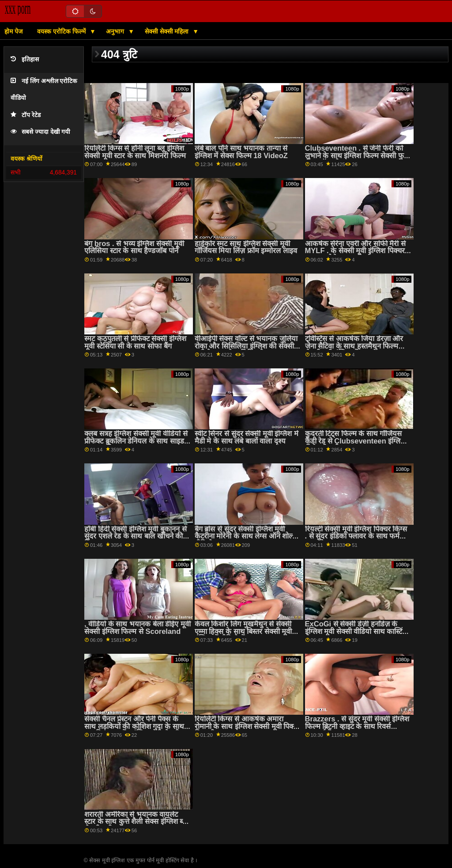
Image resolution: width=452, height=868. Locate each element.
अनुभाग (116, 31)
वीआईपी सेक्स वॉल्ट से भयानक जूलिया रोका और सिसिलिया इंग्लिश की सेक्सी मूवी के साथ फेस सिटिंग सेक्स (246, 346)
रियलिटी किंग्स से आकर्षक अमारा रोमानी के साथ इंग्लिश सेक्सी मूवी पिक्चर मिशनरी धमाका (248, 726)
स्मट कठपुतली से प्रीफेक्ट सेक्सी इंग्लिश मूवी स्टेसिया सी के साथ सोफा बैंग (135, 342)
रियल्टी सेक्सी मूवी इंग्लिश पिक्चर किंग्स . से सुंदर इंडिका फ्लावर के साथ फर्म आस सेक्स (356, 536)
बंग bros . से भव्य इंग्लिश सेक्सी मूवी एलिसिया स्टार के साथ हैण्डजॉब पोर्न (134, 247)
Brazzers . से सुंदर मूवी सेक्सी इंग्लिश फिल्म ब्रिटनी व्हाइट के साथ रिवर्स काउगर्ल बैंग (357, 726)
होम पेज (13, 31)
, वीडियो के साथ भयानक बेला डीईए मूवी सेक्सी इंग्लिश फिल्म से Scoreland (137, 628)
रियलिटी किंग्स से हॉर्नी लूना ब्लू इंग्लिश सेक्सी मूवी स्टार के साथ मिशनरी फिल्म (135, 152)
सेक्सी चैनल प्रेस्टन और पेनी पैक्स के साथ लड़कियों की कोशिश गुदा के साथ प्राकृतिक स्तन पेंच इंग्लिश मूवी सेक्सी (134, 726)
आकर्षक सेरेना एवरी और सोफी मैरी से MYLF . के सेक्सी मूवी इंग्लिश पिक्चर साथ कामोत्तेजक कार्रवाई (356, 251)
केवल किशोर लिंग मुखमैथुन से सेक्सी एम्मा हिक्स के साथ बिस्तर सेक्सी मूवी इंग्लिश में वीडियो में (243, 631)
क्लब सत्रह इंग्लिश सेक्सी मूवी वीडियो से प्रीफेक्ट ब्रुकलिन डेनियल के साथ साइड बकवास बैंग (136, 441)
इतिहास (25, 59)
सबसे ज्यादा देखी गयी (40, 132)
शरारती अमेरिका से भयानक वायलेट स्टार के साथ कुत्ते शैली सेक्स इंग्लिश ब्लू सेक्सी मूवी (136, 822)
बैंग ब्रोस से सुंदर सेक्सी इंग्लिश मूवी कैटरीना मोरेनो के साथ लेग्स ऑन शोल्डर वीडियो (247, 536)
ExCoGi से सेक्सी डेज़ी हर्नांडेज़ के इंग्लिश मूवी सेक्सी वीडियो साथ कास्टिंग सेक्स (356, 631)
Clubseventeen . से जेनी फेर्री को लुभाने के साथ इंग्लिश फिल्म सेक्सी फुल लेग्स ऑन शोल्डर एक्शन (357, 155)
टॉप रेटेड (26, 115)
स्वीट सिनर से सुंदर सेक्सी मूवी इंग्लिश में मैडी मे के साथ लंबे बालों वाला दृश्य (247, 437)
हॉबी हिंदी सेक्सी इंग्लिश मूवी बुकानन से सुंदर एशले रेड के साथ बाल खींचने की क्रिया (136, 536)
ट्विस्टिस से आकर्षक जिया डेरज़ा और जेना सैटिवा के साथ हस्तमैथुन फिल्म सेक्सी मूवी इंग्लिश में (354, 346)
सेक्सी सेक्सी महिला (168, 31)
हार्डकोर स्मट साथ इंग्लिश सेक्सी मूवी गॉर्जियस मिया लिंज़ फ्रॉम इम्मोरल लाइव (246, 247)
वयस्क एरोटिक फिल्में (62, 31)
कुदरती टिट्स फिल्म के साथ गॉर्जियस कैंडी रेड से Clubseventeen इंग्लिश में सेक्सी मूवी (355, 441)
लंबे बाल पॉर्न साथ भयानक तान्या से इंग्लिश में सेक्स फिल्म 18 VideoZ (241, 152)
